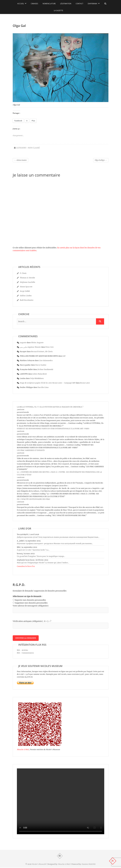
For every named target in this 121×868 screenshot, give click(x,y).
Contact (79, 4)
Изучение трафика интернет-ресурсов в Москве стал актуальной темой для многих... (55, 544)
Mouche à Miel (23, 750)
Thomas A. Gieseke (27, 278)
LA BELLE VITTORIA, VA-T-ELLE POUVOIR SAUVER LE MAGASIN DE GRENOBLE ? (50, 407)
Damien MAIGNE (89, 865)
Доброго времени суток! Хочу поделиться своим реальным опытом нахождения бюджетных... (58, 537)
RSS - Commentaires (25, 653)
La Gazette (58, 11)
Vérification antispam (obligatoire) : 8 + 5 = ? (32, 621)
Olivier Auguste (37, 343)
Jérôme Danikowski (45, 369)
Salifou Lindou (26, 296)
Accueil (21, 4)
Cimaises (34, 4)
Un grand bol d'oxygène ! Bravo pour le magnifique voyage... (41, 556)
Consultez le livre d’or (26, 566)
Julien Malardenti (40, 374)
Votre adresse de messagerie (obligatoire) (31, 606)
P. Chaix (23, 273)
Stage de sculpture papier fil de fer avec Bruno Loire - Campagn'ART (48, 383)
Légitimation (66, 4)
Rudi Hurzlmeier (27, 300)
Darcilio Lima (43, 387)
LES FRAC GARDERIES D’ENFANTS (31, 450)
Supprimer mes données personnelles (31, 603)
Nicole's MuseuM (39, 865)
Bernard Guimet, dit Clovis (42, 352)
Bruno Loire (85, 383)
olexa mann (20, 160)
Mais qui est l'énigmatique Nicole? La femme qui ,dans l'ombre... (43, 563)
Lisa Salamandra (46, 360)
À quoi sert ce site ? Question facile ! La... (33, 550)
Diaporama (92, 4)
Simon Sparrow (26, 287)
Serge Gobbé (25, 291)
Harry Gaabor (41, 365)
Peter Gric (50, 347)
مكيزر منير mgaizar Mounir (30, 347)
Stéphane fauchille (28, 282)
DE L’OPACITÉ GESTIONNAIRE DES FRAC (34, 499)
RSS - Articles (22, 650)
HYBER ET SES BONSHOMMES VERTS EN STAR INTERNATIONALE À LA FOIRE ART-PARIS (53, 429)
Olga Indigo (101, 160)
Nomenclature (49, 4)
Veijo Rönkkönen (37, 378)
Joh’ (64, 356)
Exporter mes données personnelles (30, 600)
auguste (23, 343)
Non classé (34, 148)
